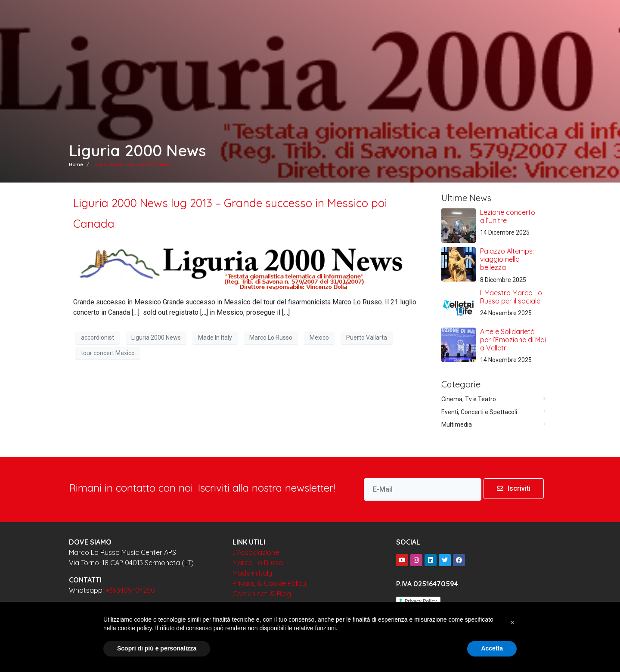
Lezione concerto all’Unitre (508, 216)
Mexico (319, 338)
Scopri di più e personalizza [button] (157, 648)
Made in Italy (252, 573)
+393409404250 (130, 590)
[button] (512, 622)
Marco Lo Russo (271, 338)
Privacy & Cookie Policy (269, 583)
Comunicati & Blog (262, 594)
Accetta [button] (492, 648)
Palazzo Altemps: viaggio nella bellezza (507, 259)
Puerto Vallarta (367, 338)
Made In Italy (215, 338)
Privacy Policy (421, 601)
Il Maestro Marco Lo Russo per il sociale (511, 297)
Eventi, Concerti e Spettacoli (479, 412)
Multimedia (457, 424)
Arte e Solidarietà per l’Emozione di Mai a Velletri (513, 340)
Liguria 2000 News (156, 338)
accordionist (98, 338)
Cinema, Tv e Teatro (469, 399)
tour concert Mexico (108, 353)
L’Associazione (256, 552)
